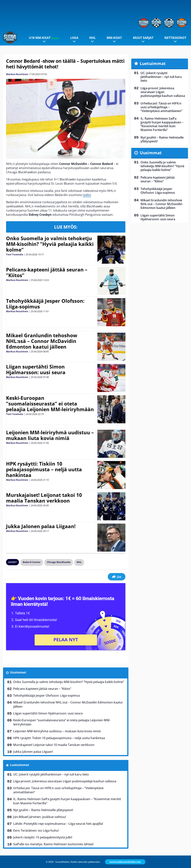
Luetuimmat (20, 765)
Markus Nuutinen (17, 74)
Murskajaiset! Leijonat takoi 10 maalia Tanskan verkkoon (44, 498)
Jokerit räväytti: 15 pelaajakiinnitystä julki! (43, 837)
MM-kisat (114, 38)
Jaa (117, 577)
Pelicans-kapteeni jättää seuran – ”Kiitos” (47, 272)
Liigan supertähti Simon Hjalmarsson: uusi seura (36, 369)
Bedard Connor (32, 562)
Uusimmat (18, 672)
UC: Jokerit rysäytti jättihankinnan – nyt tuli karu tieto (51, 774)
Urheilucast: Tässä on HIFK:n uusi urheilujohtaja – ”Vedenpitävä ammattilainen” (58, 790)
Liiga (74, 38)
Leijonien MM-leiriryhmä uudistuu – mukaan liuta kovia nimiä (50, 435)
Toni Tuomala (15, 254)
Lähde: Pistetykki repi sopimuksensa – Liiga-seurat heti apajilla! (58, 824)
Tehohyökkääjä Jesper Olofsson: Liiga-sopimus (45, 304)
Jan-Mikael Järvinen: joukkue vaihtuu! (40, 817)
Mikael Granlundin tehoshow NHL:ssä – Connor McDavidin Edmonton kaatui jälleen (42, 341)
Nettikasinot (175, 38)
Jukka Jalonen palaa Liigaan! (41, 526)
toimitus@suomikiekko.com (125, 862)
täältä (87, 195)
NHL (92, 38)
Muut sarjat (143, 38)
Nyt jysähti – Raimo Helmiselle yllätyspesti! (43, 810)
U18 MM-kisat (44, 38)
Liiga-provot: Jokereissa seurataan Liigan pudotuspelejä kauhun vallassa (65, 781)
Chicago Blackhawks (59, 562)
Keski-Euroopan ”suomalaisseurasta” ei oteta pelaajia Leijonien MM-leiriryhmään (50, 404)
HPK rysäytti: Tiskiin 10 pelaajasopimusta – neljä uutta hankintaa (44, 469)
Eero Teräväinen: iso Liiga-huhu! (36, 830)
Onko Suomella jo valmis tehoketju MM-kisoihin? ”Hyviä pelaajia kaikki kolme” (50, 244)
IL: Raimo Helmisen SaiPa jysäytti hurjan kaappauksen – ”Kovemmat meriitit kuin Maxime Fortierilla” (67, 801)
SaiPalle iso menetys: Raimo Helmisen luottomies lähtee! (53, 844)
